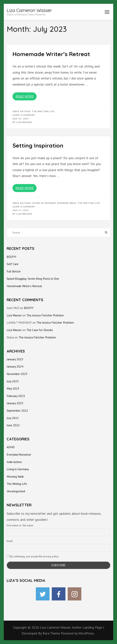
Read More (25, 96)
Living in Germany (44, 203)
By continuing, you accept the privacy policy (33, 556)
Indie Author (22, 111)
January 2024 (15, 366)
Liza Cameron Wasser (29, 10)
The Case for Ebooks (40, 330)
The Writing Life (43, 111)
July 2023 (13, 381)
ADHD (11, 447)
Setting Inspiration (38, 145)
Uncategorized (16, 491)
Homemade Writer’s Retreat (51, 54)
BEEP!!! (11, 257)
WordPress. (86, 633)
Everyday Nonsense (19, 454)
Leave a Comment (24, 115)
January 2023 (15, 403)
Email (10, 541)
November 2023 (17, 374)
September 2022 (17, 411)
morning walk (67, 203)
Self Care (13, 264)
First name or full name (20, 525)
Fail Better (14, 271)
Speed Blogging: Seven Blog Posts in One (33, 279)
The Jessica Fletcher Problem (45, 315)
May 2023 (13, 388)
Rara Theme (52, 633)
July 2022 (13, 418)
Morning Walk (15, 476)
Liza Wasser (24, 122)
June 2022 (13, 425)
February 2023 (16, 396)
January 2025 (15, 359)
